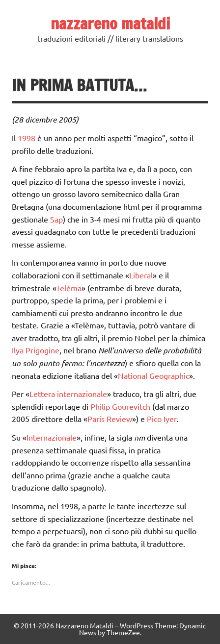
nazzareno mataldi (110, 24)
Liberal (141, 275)
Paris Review (110, 419)
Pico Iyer (162, 419)
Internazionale (52, 437)
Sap (56, 219)
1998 (27, 138)
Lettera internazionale (68, 394)
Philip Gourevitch (120, 406)
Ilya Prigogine (36, 350)
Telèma (69, 288)
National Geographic (153, 375)
